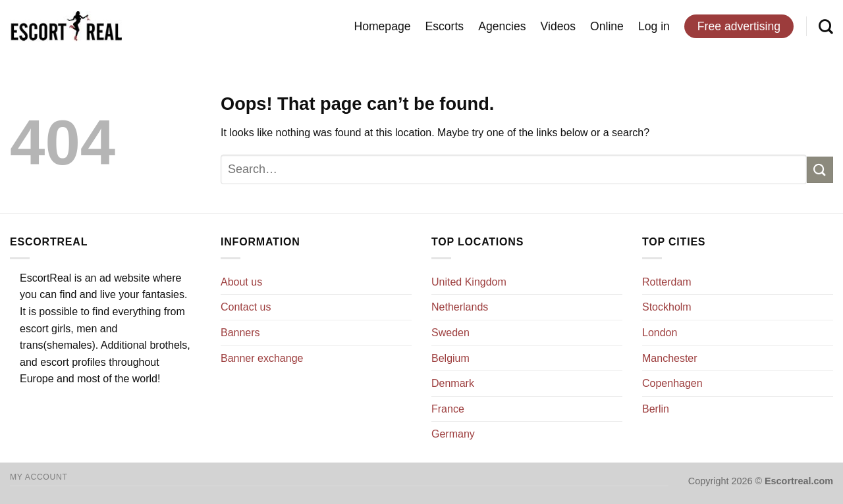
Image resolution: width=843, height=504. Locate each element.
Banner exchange (262, 358)
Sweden (450, 333)
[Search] (826, 26)
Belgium (450, 358)
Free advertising (739, 26)
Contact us (246, 307)
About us (241, 282)
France (448, 409)
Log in (654, 26)
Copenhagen (672, 383)
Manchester (670, 358)
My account (39, 477)
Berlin (656, 409)
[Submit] (820, 169)
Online (607, 26)
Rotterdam (667, 282)
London (660, 333)
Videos (558, 26)
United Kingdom (469, 282)
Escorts (445, 26)
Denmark (453, 383)
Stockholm (667, 307)
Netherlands (460, 307)
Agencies (502, 26)
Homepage (382, 26)
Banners (240, 333)
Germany (453, 434)
